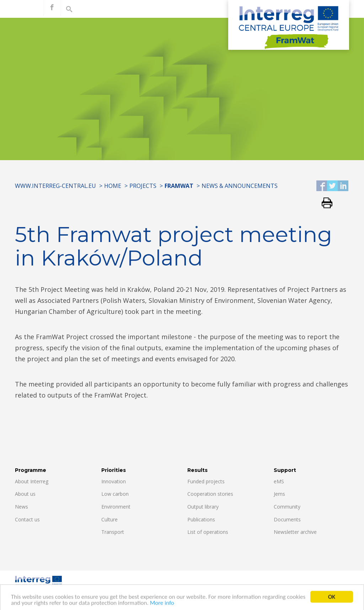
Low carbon (115, 494)
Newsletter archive (295, 532)
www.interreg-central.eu (55, 186)
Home (113, 186)
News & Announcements (240, 186)
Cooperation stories (210, 494)
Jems (279, 494)
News (22, 507)
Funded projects (206, 481)
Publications (201, 519)
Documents (287, 519)
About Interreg (32, 481)
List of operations (208, 532)
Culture (109, 519)
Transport (113, 532)
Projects (143, 186)
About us (25, 494)
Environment (116, 507)
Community (287, 507)
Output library (203, 507)
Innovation (114, 481)
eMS (279, 481)
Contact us (27, 519)
